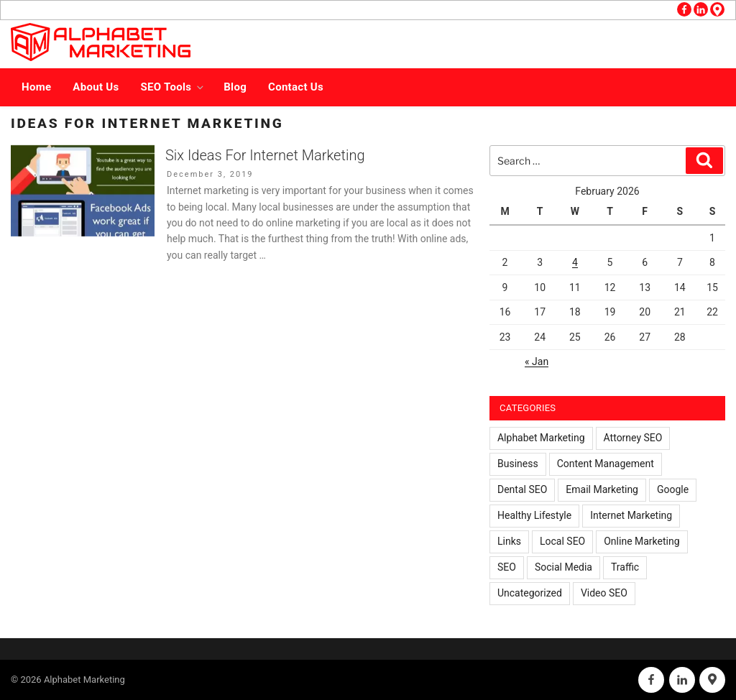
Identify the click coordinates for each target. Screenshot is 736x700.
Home (36, 87)
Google (673, 489)
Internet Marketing (631, 515)
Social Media (563, 567)
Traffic (625, 567)
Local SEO (562, 541)
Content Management (606, 464)
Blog (235, 87)
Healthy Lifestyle (534, 515)
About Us (96, 87)
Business (518, 464)
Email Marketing (602, 489)
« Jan (537, 361)
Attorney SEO (633, 438)
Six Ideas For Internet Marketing (265, 155)
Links (509, 541)
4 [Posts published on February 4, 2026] (575, 262)
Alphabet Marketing (541, 438)
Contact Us (296, 87)
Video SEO (604, 593)
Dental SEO (522, 489)
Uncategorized (530, 593)
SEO (507, 567)
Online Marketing (641, 541)
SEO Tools (174, 87)
